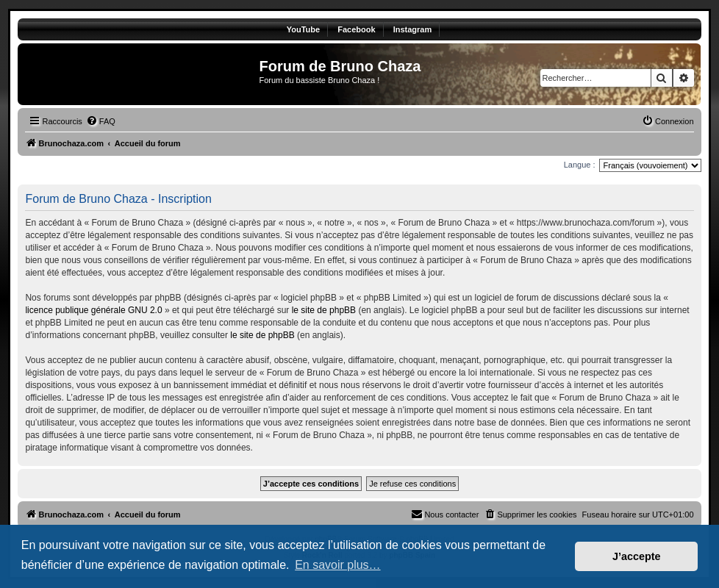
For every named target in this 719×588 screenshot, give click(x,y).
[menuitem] (101, 121)
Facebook (356, 29)
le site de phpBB (324, 310)
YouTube (303, 29)
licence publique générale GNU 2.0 (93, 310)
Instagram (413, 29)
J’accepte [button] (637, 556)
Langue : (580, 165)
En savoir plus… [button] (338, 565)
